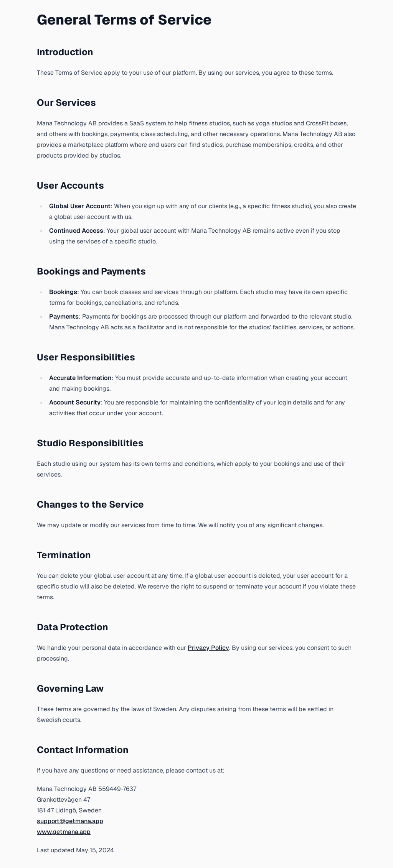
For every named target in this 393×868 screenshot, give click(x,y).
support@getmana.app (70, 821)
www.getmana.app (64, 832)
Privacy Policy (208, 648)
